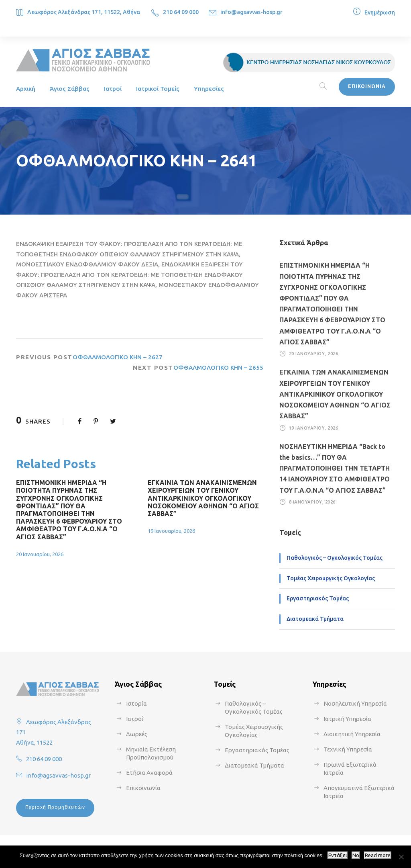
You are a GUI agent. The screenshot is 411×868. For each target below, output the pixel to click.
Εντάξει (338, 855)
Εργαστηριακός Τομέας (318, 598)
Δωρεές (137, 734)
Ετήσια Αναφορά (149, 773)
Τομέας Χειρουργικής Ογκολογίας (331, 578)
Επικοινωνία (143, 788)
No (356, 855)
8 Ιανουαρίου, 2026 (312, 502)
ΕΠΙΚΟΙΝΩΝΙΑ (367, 86)
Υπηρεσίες (209, 89)
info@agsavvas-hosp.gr (251, 12)
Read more (378, 855)
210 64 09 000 (181, 12)
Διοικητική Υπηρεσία (352, 734)
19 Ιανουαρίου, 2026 (171, 531)
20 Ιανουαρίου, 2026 (40, 554)
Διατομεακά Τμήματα (315, 619)
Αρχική (26, 89)
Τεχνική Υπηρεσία (348, 749)
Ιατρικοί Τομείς (158, 89)
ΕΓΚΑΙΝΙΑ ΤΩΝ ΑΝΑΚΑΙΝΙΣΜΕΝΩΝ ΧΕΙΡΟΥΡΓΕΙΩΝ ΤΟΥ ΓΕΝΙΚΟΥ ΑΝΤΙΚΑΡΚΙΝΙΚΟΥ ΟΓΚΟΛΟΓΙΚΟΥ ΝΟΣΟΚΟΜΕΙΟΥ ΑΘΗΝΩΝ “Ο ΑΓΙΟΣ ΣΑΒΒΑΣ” (203, 498)
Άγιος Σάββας (70, 89)
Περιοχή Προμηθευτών (55, 807)
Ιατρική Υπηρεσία (347, 719)
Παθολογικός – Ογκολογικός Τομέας (335, 558)
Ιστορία (136, 703)
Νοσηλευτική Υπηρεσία (355, 703)
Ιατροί (113, 89)
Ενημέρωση (380, 12)
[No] (401, 857)
